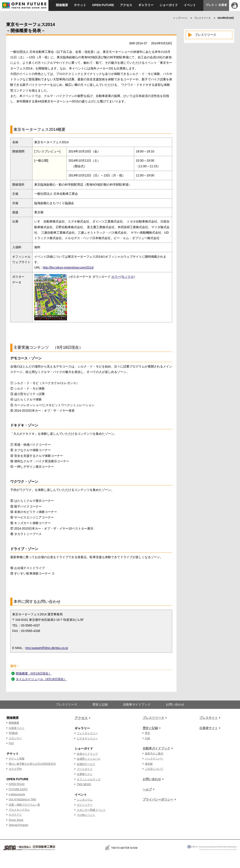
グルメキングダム (19, 810)
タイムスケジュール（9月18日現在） (41, 679)
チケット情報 (17, 759)
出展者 (223, 5)
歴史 (147, 733)
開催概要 (62, 5)
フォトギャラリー (87, 733)
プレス (210, 5)
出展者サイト (209, 728)
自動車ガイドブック (137, 704)
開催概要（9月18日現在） (33, 673)
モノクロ (128, 277)
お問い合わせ (175, 704)
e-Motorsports (17, 794)
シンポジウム (85, 800)
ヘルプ (147, 789)
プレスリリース (202, 18)
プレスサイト (209, 718)
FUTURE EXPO (18, 789)
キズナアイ (15, 815)
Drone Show (16, 820)
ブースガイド (85, 769)
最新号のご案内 (154, 754)
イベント (190, 5)
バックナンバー (154, 759)
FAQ (11, 743)
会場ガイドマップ (87, 754)
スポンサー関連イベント (91, 810)
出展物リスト (85, 774)
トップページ (180, 18)
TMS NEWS (84, 784)
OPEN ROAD (17, 784)
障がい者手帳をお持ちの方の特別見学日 (32, 764)
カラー (116, 277)
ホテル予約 (15, 769)
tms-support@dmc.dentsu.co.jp (47, 648)
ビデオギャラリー (87, 739)
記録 (147, 738)
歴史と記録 (100, 704)
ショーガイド (169, 5)
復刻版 (149, 764)
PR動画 (13, 733)
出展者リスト (17, 728)
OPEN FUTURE (103, 5)
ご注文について (154, 769)
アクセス (126, 5)
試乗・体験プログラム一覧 (24, 805)
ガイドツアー (85, 805)
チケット (80, 5)
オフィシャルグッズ (89, 779)
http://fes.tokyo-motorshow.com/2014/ (68, 267)
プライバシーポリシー (158, 799)
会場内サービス (86, 764)
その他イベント (86, 815)
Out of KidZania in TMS (22, 799)
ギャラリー (146, 5)
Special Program (18, 825)
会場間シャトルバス (89, 759)
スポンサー (15, 738)
